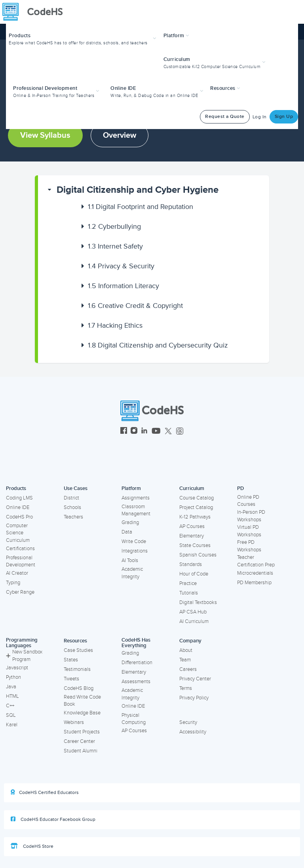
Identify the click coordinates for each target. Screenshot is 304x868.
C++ (10, 706)
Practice (188, 583)
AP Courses (192, 526)
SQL (11, 715)
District (71, 498)
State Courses (195, 545)
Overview (120, 135)
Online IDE (18, 507)
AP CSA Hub (193, 612)
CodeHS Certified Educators (45, 792)
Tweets (71, 679)
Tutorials (189, 593)
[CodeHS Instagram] (134, 432)
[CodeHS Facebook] (124, 432)
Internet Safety (115, 246)
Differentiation (137, 663)
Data (127, 532)
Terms (186, 688)
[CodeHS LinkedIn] (144, 432)
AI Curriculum (194, 621)
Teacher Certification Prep (256, 561)
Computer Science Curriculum (18, 533)
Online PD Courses (248, 501)
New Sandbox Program (24, 656)
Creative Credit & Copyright (135, 306)
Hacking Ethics (115, 325)
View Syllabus (45, 135)
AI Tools (130, 560)
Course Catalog (197, 498)
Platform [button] (176, 36)
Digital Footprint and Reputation (141, 207)
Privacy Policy (194, 698)
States (71, 660)
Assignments (136, 498)
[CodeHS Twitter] (168, 432)
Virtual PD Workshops (249, 531)
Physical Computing (134, 719)
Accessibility (193, 732)
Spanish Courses (198, 555)
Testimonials (77, 669)
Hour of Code (194, 574)
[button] (83, 38)
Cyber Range (20, 592)
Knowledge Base (82, 713)
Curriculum (192, 488)
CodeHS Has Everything (136, 643)
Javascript (17, 668)
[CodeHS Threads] (180, 432)
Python (13, 677)
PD (240, 488)
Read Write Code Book (82, 701)
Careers (188, 669)
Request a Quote (225, 117)
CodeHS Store (32, 846)
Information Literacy (123, 286)
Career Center (79, 741)
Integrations (135, 551)
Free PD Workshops (249, 546)
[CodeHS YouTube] (156, 432)
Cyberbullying (114, 226)
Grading (130, 522)
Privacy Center (195, 679)
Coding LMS (19, 498)
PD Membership (254, 583)
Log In (260, 117)
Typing (13, 583)
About (186, 650)
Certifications (20, 549)
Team (185, 660)
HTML (12, 696)
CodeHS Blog (79, 688)
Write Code (134, 541)
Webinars (74, 722)
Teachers (73, 517)
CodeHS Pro (19, 517)
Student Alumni (81, 751)
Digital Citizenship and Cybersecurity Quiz (158, 345)
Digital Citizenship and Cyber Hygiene (138, 190)
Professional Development (21, 561)
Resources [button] (225, 88)
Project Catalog (196, 507)
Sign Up (284, 117)
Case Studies (78, 650)
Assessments (136, 682)
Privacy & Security (121, 266)
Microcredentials (255, 573)
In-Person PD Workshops (251, 516)
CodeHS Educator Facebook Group (53, 819)
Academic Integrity (132, 573)
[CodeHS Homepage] (36, 12)
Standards (191, 564)
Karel (12, 725)
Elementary (192, 536)
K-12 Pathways (195, 517)
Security (188, 722)
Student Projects (82, 732)
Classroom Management (136, 510)
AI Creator (17, 573)
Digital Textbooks (198, 602)
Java (11, 687)
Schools (72, 507)
